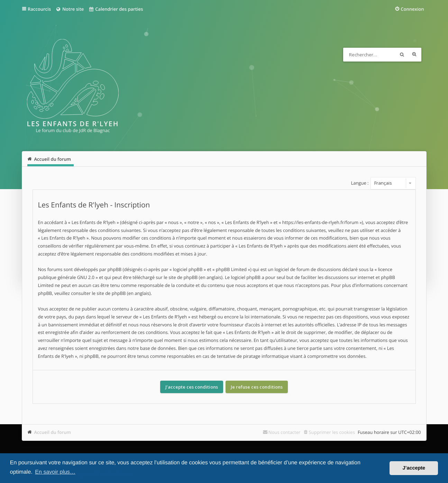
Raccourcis (39, 9)
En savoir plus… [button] (55, 472)
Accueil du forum (53, 432)
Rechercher (402, 55)
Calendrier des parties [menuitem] (116, 9)
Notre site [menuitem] (70, 9)
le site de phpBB (181, 277)
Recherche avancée (414, 55)
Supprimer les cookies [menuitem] (332, 432)
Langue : (360, 183)
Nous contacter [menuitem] (285, 432)
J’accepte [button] (414, 468)
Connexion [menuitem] (412, 9)
